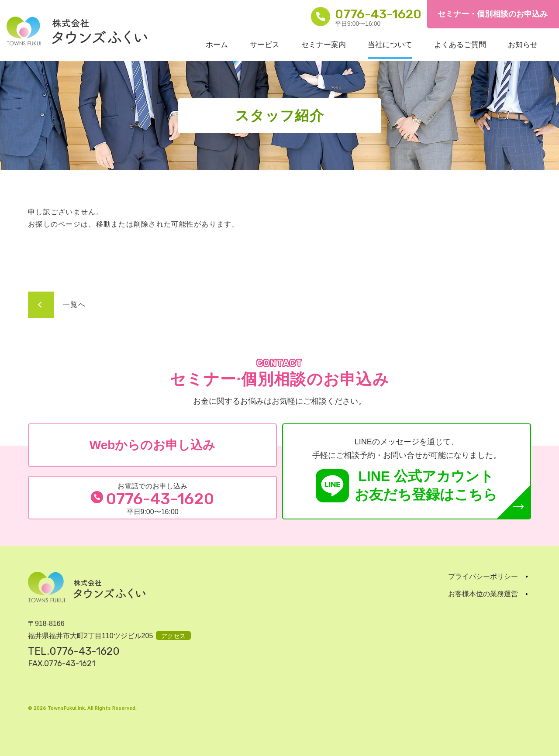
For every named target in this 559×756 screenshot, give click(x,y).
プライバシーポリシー (483, 576)
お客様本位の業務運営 (483, 594)
